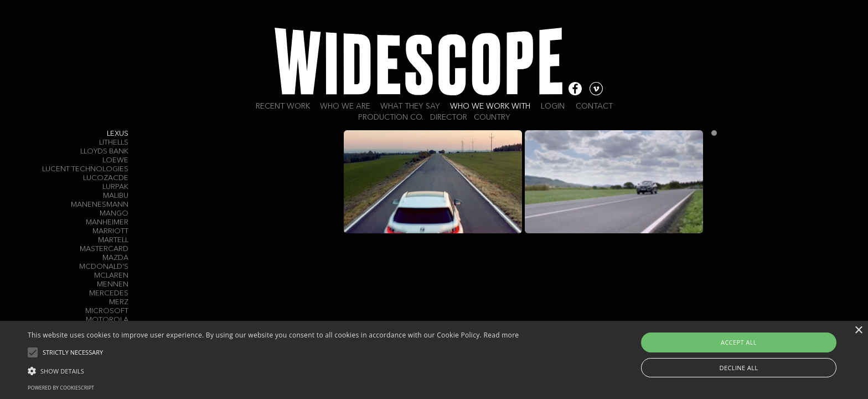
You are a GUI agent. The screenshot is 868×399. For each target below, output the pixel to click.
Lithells (114, 143)
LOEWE (115, 160)
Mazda (115, 258)
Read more (501, 335)
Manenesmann (100, 205)
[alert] (434, 360)
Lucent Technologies (85, 169)
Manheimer (107, 222)
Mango (114, 214)
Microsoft (107, 311)
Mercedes (109, 293)
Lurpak (115, 187)
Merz (119, 302)
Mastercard (104, 249)
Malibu (116, 196)
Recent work (283, 106)
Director (449, 117)
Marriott (110, 231)
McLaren (111, 276)
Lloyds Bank (104, 152)
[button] (273, 370)
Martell (113, 240)
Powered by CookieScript (61, 388)
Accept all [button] (739, 342)
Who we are (345, 106)
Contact (594, 106)
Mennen (113, 285)
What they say (410, 106)
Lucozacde (106, 178)
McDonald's (104, 267)
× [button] (858, 331)
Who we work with (490, 106)
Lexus (118, 134)
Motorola (107, 320)
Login (553, 106)
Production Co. (391, 117)
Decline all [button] (739, 368)
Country (492, 117)
